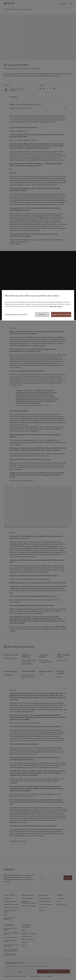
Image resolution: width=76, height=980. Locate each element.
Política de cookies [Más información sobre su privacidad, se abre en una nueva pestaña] (56, 306)
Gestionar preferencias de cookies (16, 314)
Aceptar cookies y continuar (61, 314)
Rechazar (42, 314)
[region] (38, 305)
